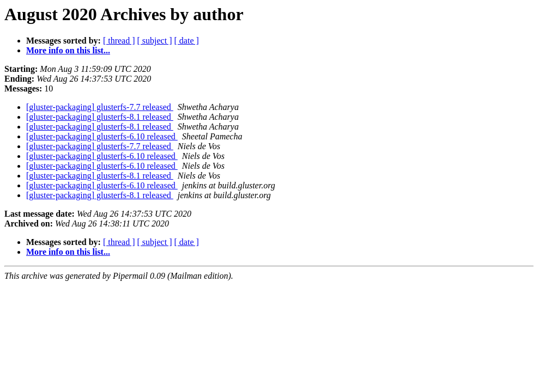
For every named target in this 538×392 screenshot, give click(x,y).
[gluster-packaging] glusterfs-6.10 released (102, 136)
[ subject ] (155, 41)
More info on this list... (68, 50)
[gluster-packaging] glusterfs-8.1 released (100, 117)
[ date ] (187, 41)
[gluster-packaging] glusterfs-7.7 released (100, 107)
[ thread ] (119, 41)
